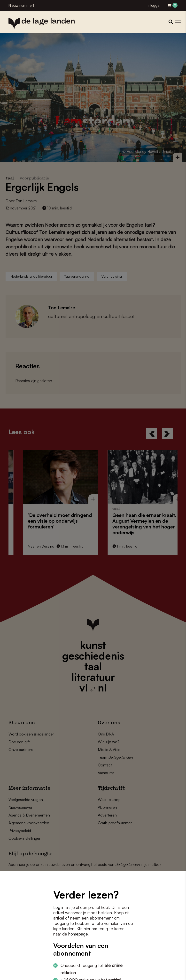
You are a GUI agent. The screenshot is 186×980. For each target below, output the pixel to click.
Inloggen (155, 5)
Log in (59, 907)
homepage (78, 934)
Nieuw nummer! (21, 5)
